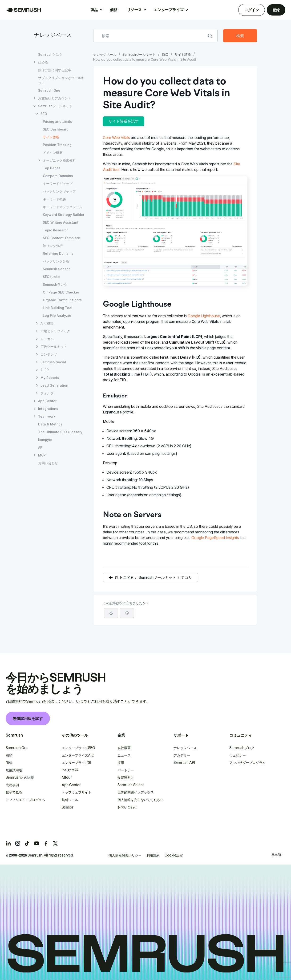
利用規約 (153, 855)
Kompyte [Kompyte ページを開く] (45, 440)
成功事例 (12, 785)
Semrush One (17, 748)
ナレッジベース (53, 36)
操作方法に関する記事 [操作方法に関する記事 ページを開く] (55, 70)
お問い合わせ (127, 807)
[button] (127, 613)
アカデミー (182, 755)
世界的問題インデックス (136, 792)
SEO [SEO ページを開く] (44, 114)
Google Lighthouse (204, 316)
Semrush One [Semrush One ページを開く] (49, 90)
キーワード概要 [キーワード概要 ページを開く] (54, 199)
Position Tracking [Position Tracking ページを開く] (57, 145)
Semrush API (184, 763)
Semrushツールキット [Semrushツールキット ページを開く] (55, 106)
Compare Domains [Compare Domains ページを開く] (58, 176)
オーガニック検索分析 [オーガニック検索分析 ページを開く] (59, 160)
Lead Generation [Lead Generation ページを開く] (54, 385)
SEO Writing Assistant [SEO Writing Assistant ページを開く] (61, 222)
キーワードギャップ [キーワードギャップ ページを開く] (58, 184)
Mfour (67, 778)
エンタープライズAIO (78, 755)
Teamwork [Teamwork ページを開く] (47, 416)
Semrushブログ (242, 748)
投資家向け (126, 778)
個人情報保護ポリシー (125, 855)
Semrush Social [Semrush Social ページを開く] (53, 362)
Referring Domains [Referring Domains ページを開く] (58, 253)
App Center (71, 785)
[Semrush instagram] (18, 843)
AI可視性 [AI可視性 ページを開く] (47, 323)
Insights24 (70, 770)
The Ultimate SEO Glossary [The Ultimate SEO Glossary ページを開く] (60, 432)
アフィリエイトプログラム (25, 800)
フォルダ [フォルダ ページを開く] (47, 393)
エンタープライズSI (76, 763)
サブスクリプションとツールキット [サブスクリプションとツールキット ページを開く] (61, 80)
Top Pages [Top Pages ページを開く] (52, 168)
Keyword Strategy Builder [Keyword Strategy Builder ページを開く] (64, 215)
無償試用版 (14, 770)
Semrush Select (131, 785)
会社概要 (124, 748)
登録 (276, 10)
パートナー (126, 770)
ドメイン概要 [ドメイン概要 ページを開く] (53, 153)
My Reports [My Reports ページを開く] (50, 378)
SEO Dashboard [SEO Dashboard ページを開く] (56, 129)
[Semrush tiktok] (27, 843)
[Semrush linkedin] (8, 843)
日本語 (276, 855)
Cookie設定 (174, 855)
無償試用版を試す (28, 718)
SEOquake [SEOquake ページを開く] (51, 277)
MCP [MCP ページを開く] (42, 455)
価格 (114, 10)
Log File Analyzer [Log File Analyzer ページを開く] (57, 315)
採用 (121, 763)
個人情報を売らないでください (141, 800)
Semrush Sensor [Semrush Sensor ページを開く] (56, 269)
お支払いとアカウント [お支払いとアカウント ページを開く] (55, 98)
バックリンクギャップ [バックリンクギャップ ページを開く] (59, 191)
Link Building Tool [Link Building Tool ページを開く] (58, 308)
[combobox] (150, 36)
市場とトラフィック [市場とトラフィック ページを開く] (55, 331)
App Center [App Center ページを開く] (47, 401)
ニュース (124, 755)
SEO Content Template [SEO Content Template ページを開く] (61, 238)
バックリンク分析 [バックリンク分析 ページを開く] (56, 261)
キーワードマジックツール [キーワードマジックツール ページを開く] (63, 207)
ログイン (252, 10)
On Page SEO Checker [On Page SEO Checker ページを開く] (61, 292)
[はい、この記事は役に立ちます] (111, 613)
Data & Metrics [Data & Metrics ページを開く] (50, 424)
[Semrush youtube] (36, 843)
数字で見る (14, 792)
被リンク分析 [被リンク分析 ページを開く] (53, 246)
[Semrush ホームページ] (23, 10)
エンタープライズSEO (78, 748)
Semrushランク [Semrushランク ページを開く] (55, 284)
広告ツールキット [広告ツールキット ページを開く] (54, 347)
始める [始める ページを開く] (43, 62)
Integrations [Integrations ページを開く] (48, 409)
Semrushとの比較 (20, 778)
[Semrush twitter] (55, 843)
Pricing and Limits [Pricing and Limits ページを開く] (57, 121)
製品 (94, 10)
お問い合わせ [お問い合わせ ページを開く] (48, 463)
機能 (9, 755)
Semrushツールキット (139, 54)
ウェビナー (238, 755)
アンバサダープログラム (247, 763)
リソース (134, 10)
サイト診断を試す (124, 121)
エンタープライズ (168, 10)
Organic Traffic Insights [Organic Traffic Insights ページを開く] (62, 300)
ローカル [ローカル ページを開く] (47, 339)
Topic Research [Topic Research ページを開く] (56, 230)
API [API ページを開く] (41, 447)
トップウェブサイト (77, 792)
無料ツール (70, 800)
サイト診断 (183, 54)
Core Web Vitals (116, 138)
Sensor (68, 807)
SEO (165, 54)
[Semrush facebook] (46, 843)
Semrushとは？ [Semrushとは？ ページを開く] (50, 54)
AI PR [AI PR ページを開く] (45, 370)
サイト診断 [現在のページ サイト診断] (51, 137)
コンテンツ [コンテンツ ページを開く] (49, 354)
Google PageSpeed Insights (215, 538)
